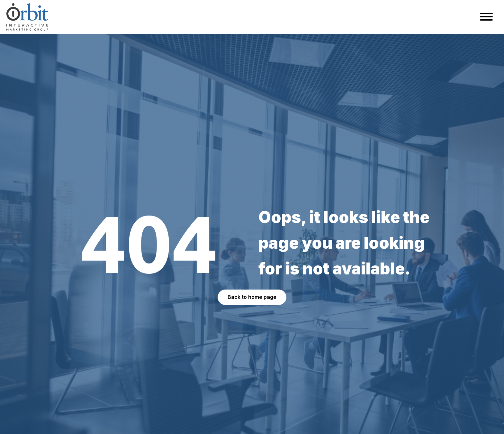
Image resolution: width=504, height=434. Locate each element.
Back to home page (252, 297)
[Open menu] (486, 17)
